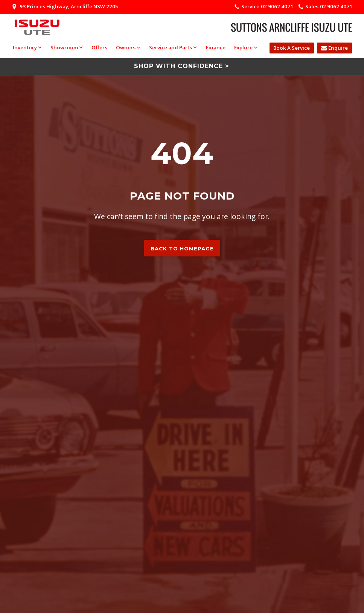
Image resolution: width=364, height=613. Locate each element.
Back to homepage (182, 249)
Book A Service (292, 48)
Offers (99, 47)
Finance (216, 47)
